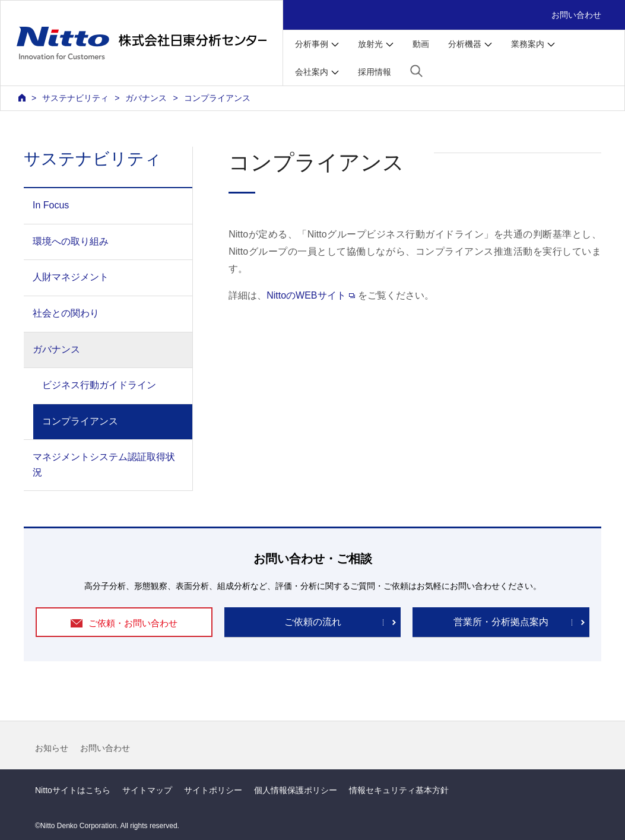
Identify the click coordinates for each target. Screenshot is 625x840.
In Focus (51, 205)
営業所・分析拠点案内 (501, 622)
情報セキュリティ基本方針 (399, 790)
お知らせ (52, 748)
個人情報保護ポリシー (296, 790)
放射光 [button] (370, 44)
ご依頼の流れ (313, 622)
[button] (416, 71)
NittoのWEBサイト (310, 295)
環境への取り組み (71, 241)
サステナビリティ (75, 98)
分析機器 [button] (465, 44)
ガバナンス (146, 98)
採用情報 (375, 72)
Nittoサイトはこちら (73, 790)
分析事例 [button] (312, 44)
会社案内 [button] (312, 72)
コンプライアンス (80, 421)
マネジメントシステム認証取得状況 (104, 465)
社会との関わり (66, 313)
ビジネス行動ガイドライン (99, 385)
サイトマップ (147, 790)
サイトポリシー (213, 790)
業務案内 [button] (528, 44)
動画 (421, 44)
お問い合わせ (576, 15)
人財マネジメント (71, 277)
